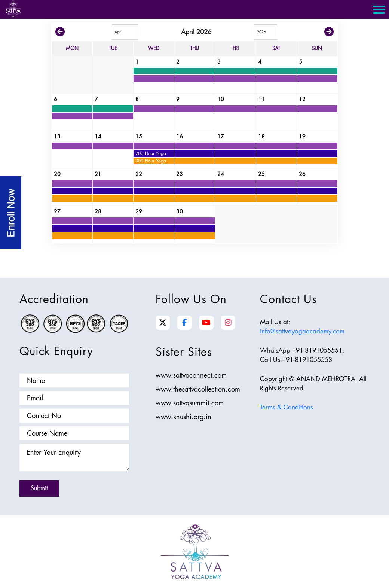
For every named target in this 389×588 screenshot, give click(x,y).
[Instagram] (228, 323)
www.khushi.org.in (183, 417)
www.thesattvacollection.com (198, 389)
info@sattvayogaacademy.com (302, 331)
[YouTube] (206, 323)
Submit (39, 488)
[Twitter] (163, 323)
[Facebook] (185, 323)
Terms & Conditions (287, 407)
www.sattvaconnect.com (191, 375)
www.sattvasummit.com (190, 403)
